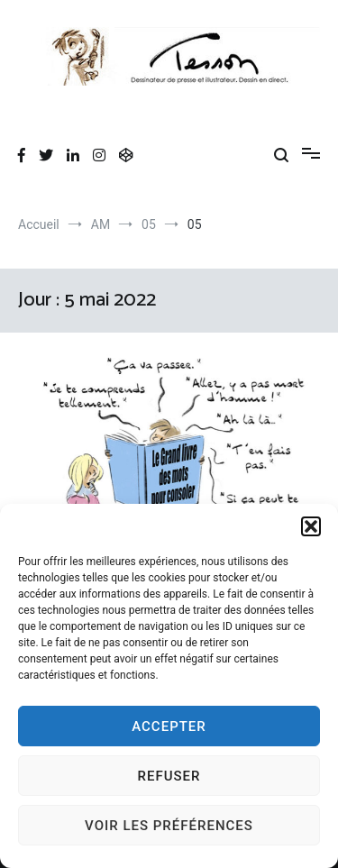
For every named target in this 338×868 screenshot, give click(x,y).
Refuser (169, 776)
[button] (311, 526)
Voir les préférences (169, 826)
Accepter (169, 726)
